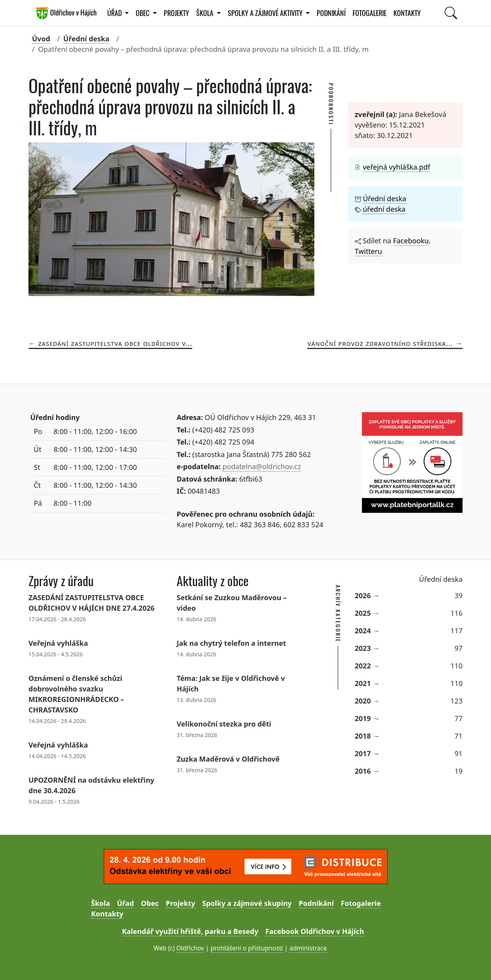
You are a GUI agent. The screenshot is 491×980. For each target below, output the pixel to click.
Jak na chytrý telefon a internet (231, 643)
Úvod (41, 39)
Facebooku (411, 241)
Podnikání (331, 13)
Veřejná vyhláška (58, 643)
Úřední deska (86, 39)
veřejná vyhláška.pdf (396, 167)
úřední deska (384, 209)
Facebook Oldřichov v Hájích (315, 931)
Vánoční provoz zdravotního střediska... (380, 343)
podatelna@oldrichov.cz (261, 466)
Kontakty (407, 13)
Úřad (125, 903)
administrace (308, 948)
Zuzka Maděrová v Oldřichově (228, 759)
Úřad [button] (115, 13)
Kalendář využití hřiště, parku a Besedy (190, 931)
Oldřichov (190, 948)
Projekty (176, 13)
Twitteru (369, 251)
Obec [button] (143, 13)
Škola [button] (206, 13)
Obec (150, 903)
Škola (101, 903)
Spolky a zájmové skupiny (247, 903)
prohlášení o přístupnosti (247, 948)
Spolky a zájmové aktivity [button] (266, 13)
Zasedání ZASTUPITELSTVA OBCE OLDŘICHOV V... (115, 343)
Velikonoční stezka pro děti (224, 724)
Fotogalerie (370, 13)
